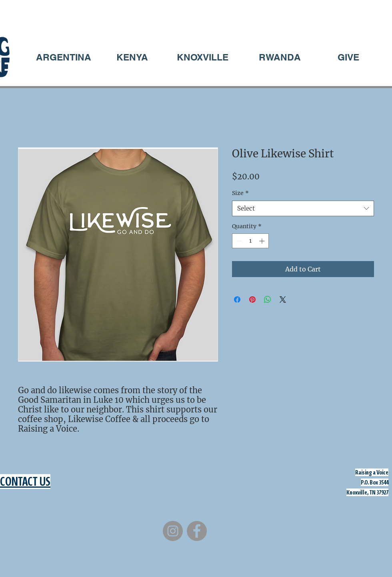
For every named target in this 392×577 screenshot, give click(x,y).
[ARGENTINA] (64, 57)
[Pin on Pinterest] (252, 300)
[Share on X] (283, 300)
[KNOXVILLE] (202, 57)
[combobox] (303, 208)
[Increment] (263, 241)
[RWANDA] (280, 57)
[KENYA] (132, 57)
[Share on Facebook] (237, 300)
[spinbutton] (250, 241)
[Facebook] (197, 531)
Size (240, 193)
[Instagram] (173, 531)
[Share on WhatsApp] (268, 300)
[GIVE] (348, 57)
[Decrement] (238, 241)
